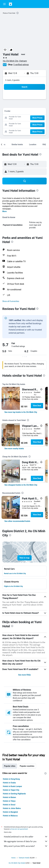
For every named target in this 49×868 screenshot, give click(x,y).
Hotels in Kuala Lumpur (12, 786)
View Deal (37, 406)
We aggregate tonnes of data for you (26, 841)
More (5, 211)
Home (13, 858)
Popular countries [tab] (27, 766)
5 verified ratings (21, 65)
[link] (21, 412)
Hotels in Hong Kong (11, 779)
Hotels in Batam (9, 797)
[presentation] (18, 13)
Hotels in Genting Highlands (14, 794)
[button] (4, 4)
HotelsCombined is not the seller (26, 837)
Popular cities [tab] (10, 766)
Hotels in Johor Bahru (12, 808)
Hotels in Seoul (9, 805)
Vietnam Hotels (24, 858)
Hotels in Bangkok (10, 812)
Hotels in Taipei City (11, 790)
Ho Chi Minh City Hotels (17, 863)
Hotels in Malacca (10, 816)
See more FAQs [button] (25, 675)
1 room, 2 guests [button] (12, 80)
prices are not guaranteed (19, 829)
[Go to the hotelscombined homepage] (19, 4)
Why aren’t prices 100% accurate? (26, 846)
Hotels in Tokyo (9, 801)
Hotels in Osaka (9, 783)
